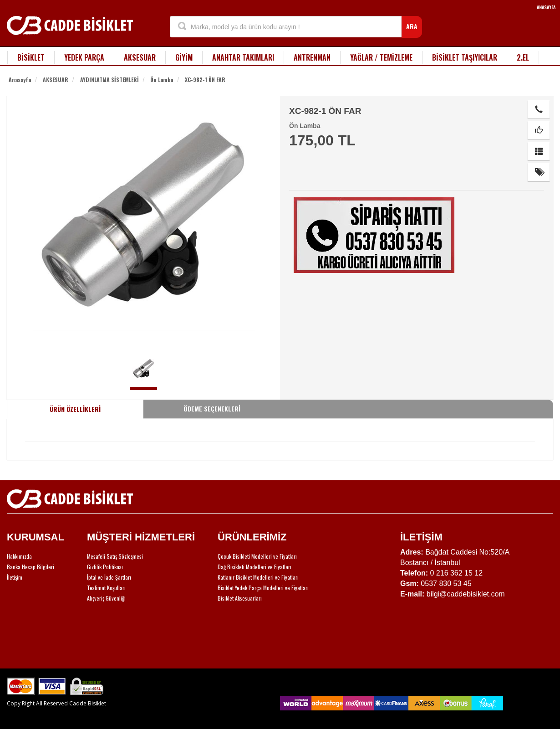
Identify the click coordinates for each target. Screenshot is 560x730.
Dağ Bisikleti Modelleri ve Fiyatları (255, 567)
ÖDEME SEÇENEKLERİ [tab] (212, 409)
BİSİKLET (31, 57)
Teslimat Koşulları (106, 588)
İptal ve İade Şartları (109, 577)
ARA (412, 26)
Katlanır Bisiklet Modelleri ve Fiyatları (258, 577)
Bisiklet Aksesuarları (240, 598)
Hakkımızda (19, 556)
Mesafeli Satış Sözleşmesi (115, 556)
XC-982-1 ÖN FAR (205, 80)
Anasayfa (20, 80)
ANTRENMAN (312, 57)
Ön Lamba (162, 80)
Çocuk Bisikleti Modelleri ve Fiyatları (257, 556)
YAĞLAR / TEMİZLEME (381, 57)
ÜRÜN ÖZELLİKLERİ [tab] (75, 409)
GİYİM (184, 57)
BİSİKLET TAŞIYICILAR (465, 57)
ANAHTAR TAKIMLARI (243, 57)
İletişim (15, 577)
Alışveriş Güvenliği (106, 598)
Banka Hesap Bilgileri (31, 567)
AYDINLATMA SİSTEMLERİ (109, 80)
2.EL (523, 57)
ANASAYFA (546, 7)
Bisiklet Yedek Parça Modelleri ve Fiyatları (263, 588)
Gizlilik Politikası (105, 567)
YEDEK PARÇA (84, 57)
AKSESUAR (140, 57)
